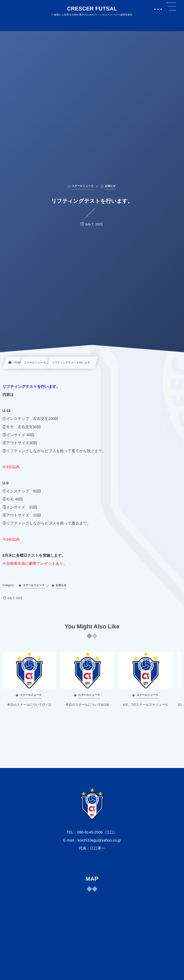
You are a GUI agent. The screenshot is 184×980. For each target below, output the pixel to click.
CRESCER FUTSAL (92, 9)
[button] (171, 7)
